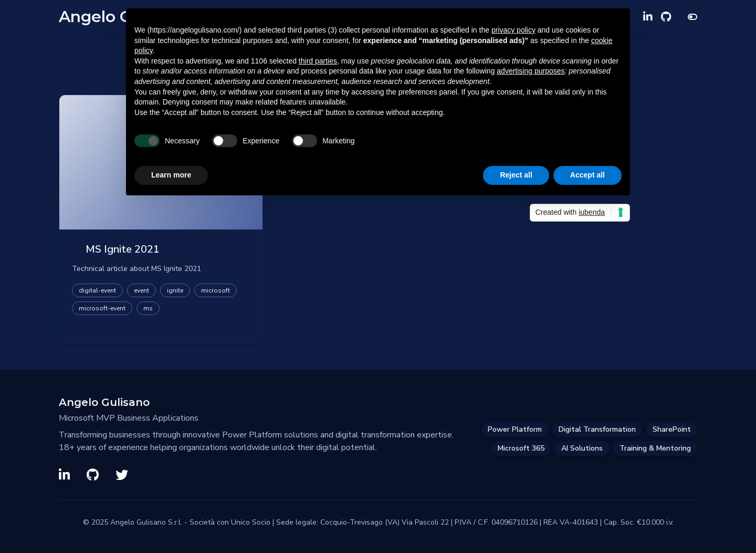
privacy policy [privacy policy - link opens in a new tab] (513, 30)
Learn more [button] (171, 175)
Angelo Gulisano (104, 402)
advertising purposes (531, 71)
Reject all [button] (516, 175)
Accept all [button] (587, 175)
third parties (318, 61)
